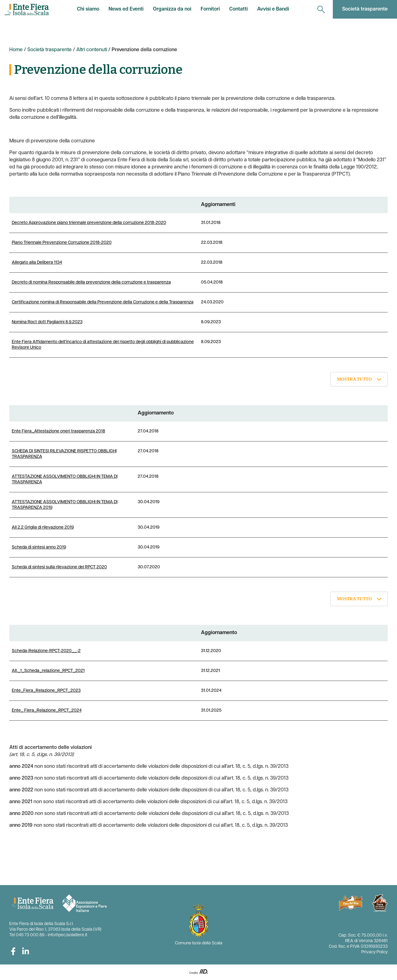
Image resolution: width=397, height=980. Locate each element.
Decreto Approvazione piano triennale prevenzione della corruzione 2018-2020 (89, 223)
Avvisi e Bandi (273, 9)
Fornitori (210, 9)
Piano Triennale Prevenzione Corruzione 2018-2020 (62, 243)
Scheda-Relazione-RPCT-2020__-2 (46, 651)
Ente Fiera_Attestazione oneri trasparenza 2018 (58, 431)
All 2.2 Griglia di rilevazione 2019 (43, 528)
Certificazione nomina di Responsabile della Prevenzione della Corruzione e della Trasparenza (103, 302)
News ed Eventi (126, 9)
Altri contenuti (92, 50)
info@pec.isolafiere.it (68, 935)
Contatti (239, 9)
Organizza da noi (172, 9)
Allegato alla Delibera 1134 (37, 263)
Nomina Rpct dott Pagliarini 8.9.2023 (47, 322)
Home (16, 50)
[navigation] (321, 9)
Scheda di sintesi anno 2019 (39, 547)
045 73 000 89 (30, 935)
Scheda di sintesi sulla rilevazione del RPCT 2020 (59, 567)
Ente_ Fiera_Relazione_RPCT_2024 (47, 711)
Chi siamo (88, 9)
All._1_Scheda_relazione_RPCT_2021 (48, 671)
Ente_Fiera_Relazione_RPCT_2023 (46, 691)
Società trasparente (365, 9)
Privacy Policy (375, 952)
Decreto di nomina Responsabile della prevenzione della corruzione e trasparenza (91, 282)
